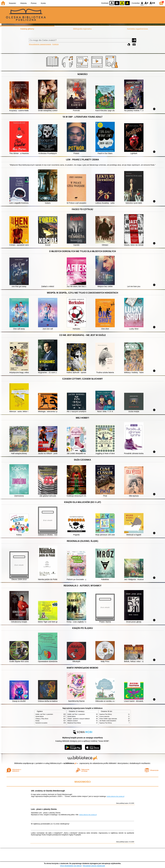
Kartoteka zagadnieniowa (138, 29)
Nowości (13, 3)
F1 (147, 3)
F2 (152, 3)
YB (122, 3)
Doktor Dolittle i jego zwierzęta (108, 719)
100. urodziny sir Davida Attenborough (48, 791)
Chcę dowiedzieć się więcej (71, 866)
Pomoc (34, 3)
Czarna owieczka (104, 716)
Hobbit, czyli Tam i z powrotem (44, 714)
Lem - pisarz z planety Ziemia (44, 809)
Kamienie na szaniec (41, 723)
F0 (142, 3)
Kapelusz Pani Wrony (106, 714)
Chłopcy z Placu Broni (42, 719)
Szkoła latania (40, 716)
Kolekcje (55, 44)
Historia (23, 3)
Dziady (37, 721)
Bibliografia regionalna (82, 29)
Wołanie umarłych (73, 721)
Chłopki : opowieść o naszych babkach (79, 719)
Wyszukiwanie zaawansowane (40, 44)
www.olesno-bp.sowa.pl (116, 796)
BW (117, 3)
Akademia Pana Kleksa (74, 723)
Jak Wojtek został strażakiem (108, 721)
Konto (43, 3)
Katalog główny (27, 29)
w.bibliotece (70, 763)
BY (127, 3)
